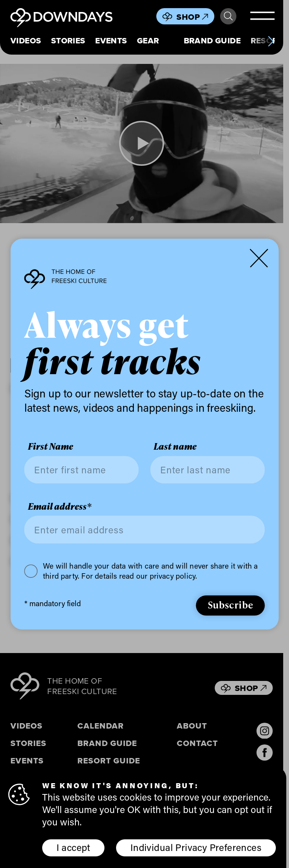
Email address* (60, 507)
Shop (192, 17)
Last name (175, 447)
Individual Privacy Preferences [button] (196, 847)
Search (228, 16)
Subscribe (231, 605)
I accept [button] (74, 847)
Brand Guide (212, 41)
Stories (68, 41)
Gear (148, 41)
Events (111, 41)
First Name (50, 447)
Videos (26, 41)
